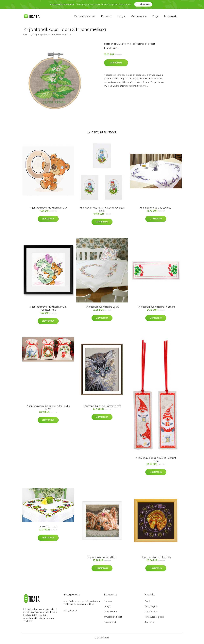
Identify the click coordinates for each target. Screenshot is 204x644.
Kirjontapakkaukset (145, 45)
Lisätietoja (116, 64)
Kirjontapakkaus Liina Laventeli (156, 209)
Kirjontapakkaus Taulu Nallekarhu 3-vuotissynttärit (48, 310)
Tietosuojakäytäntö (154, 618)
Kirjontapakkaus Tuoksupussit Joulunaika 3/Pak (48, 409)
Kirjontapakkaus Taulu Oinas (156, 559)
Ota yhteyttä (151, 608)
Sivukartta (149, 623)
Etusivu (27, 36)
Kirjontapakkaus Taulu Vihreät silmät (102, 407)
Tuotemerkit (171, 17)
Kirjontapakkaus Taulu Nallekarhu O (48, 209)
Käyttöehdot (151, 613)
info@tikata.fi (70, 612)
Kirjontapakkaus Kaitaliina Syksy (102, 308)
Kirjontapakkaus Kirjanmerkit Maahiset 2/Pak (156, 461)
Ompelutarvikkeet (85, 17)
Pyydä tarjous (143, 4)
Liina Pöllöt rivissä (48, 528)
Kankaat (106, 17)
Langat (121, 17)
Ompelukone (139, 17)
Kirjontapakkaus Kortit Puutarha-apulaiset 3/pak (102, 211)
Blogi (155, 17)
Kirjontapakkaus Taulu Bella (102, 559)
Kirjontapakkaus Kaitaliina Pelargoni (156, 308)
